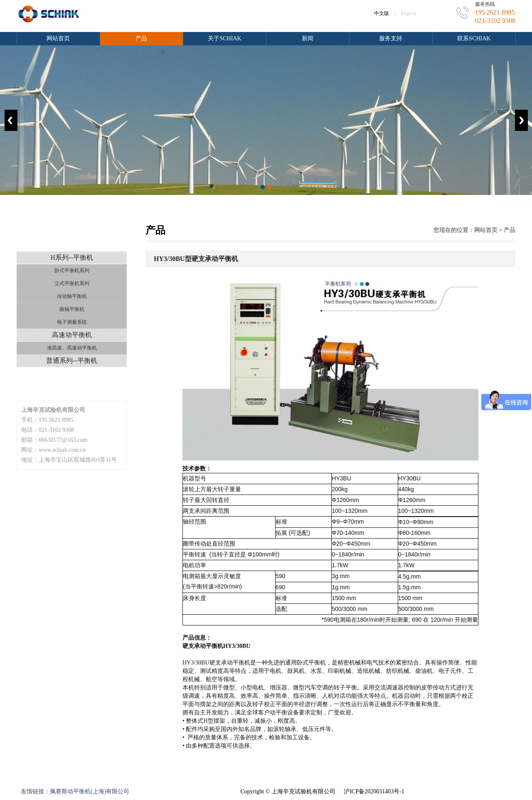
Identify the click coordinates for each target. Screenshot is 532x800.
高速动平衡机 (72, 335)
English (408, 13)
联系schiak (474, 38)
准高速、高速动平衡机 (72, 348)
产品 (141, 38)
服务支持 (391, 38)
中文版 (382, 13)
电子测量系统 (72, 322)
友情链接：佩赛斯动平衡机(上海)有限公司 (75, 791)
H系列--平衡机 (71, 257)
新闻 (308, 38)
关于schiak (224, 38)
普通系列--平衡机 (72, 361)
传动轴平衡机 (72, 296)
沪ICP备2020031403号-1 (374, 791)
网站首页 (58, 38)
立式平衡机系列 (72, 283)
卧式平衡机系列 (72, 271)
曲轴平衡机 (72, 309)
